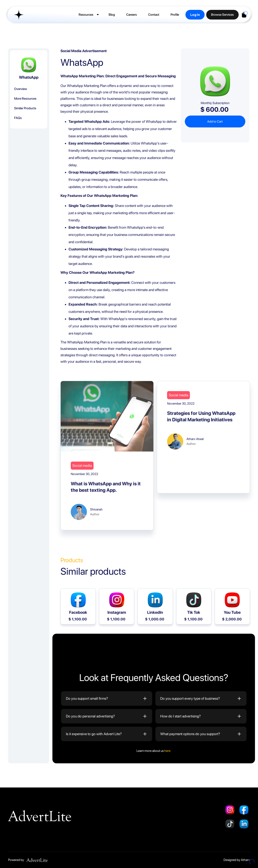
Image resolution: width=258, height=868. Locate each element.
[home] (17, 15)
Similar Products (25, 108)
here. (168, 751)
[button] (88, 15)
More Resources (25, 99)
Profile (175, 15)
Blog (112, 15)
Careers (132, 15)
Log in (195, 15)
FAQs (18, 118)
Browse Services (222, 15)
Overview (21, 89)
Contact (154, 15)
